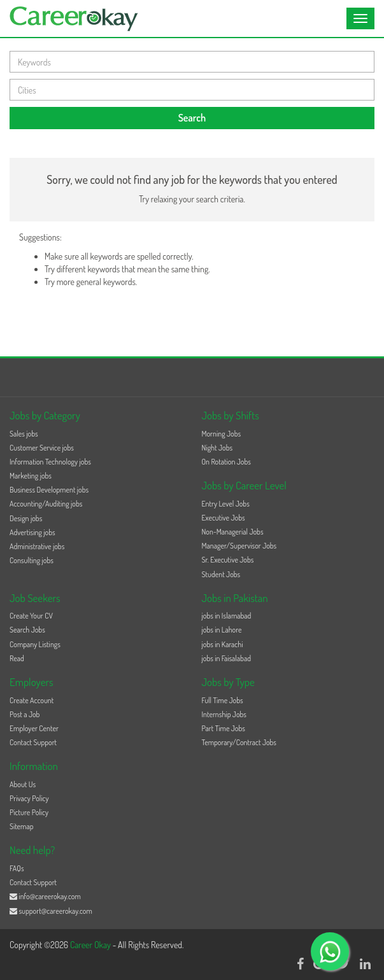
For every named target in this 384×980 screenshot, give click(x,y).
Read (17, 658)
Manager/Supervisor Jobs (239, 546)
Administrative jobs (37, 546)
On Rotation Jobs (226, 462)
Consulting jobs (32, 560)
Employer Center (34, 728)
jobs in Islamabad (227, 616)
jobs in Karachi (223, 644)
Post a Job (25, 714)
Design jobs (26, 518)
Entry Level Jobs (226, 504)
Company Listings (35, 644)
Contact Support (33, 742)
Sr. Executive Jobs (228, 560)
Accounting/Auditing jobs (46, 504)
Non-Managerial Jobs (233, 532)
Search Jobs (27, 630)
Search (192, 118)
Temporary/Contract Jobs (239, 742)
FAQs (17, 868)
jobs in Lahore (222, 630)
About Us (23, 784)
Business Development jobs (49, 490)
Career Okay (91, 945)
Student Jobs (221, 574)
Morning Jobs (222, 434)
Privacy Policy (29, 798)
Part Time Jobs (224, 728)
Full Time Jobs (223, 700)
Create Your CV (31, 616)
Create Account (32, 700)
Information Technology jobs (50, 462)
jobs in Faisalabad (226, 658)
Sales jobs (24, 434)
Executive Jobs (224, 518)
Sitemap (22, 826)
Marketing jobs (31, 476)
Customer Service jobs (42, 448)
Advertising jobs (32, 532)
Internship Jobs (224, 714)
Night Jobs (217, 448)
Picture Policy (29, 812)
